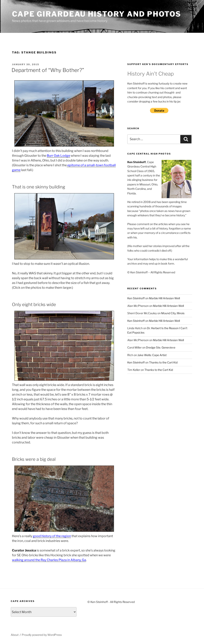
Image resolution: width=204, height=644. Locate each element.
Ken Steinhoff (136, 298)
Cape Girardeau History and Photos (97, 14)
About (15, 635)
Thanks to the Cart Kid (163, 362)
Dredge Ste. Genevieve (161, 347)
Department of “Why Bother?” (48, 70)
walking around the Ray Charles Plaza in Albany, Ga (49, 560)
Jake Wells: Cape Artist (152, 355)
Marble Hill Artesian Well (164, 298)
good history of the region (52, 536)
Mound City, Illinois (173, 313)
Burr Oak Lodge (58, 156)
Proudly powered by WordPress (42, 635)
